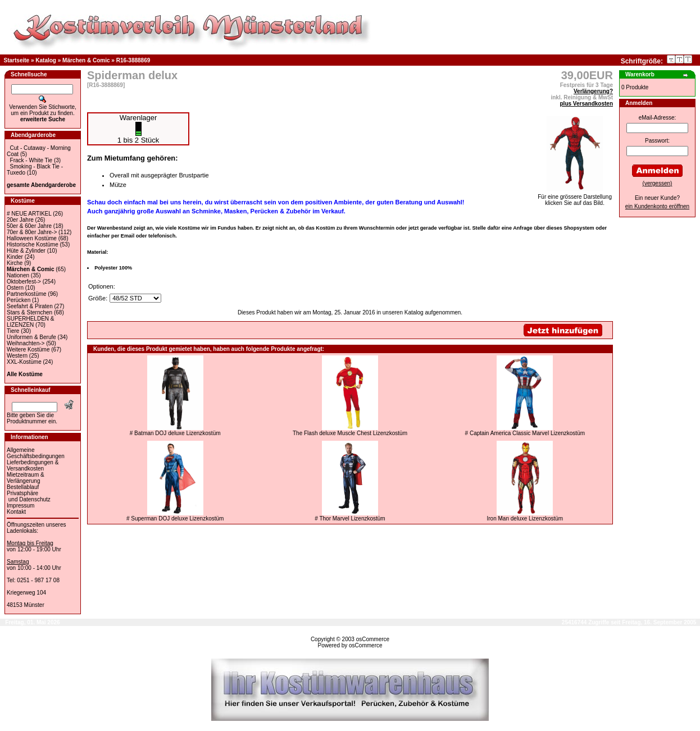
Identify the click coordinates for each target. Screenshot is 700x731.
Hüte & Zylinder (26, 251)
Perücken (19, 300)
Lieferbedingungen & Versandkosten (33, 465)
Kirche (15, 263)
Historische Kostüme (33, 245)
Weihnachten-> (26, 343)
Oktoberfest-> (24, 282)
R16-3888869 (133, 60)
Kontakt (16, 512)
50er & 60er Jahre (29, 226)
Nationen (18, 275)
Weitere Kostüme (28, 349)
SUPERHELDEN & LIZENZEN (30, 322)
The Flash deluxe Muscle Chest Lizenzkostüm (350, 433)
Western (17, 356)
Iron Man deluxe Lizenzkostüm (525, 518)
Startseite (17, 60)
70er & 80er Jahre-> (32, 232)
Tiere (13, 331)
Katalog (46, 60)
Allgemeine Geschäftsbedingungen (36, 453)
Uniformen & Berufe (31, 337)
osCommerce (373, 639)
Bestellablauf (23, 487)
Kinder (15, 257)
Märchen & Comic (86, 60)
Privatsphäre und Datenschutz (29, 496)
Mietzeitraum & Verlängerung (26, 478)
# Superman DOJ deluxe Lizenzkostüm (175, 518)
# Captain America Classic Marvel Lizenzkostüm (525, 433)
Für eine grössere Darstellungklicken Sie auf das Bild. (575, 197)
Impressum (21, 506)
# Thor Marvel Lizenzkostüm (350, 518)
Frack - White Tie (31, 160)
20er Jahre (20, 220)
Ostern (15, 288)
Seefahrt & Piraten (30, 306)
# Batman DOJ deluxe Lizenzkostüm (175, 433)
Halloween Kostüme (32, 238)
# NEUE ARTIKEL (29, 214)
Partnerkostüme (27, 294)
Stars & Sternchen (29, 312)
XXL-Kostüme (24, 362)
